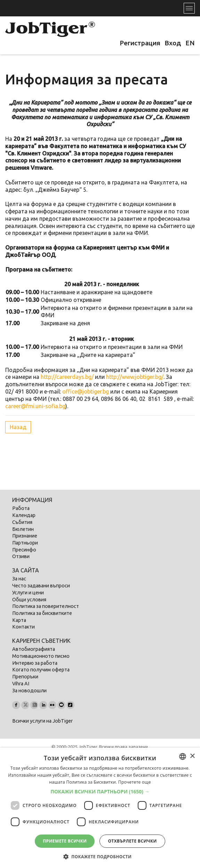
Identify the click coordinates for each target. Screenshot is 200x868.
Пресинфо (24, 550)
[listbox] (183, 756)
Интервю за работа (35, 663)
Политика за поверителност (46, 606)
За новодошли (29, 691)
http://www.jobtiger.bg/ (135, 377)
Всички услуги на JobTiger (42, 721)
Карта (19, 620)
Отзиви (21, 556)
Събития (22, 522)
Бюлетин (23, 529)
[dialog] (100, 808)
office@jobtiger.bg (86, 391)
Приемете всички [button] (65, 841)
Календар (24, 515)
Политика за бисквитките (42, 613)
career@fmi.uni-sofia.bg (35, 406)
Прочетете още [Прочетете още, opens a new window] (135, 782)
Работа (21, 508)
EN (190, 43)
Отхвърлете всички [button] (132, 841)
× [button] (192, 756)
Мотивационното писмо (41, 656)
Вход (173, 43)
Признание (25, 536)
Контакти (23, 627)
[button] (100, 792)
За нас (19, 579)
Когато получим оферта (41, 670)
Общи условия (29, 600)
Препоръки (25, 677)
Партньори (25, 543)
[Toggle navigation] (189, 8)
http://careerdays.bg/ (67, 377)
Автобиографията (34, 649)
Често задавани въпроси (41, 586)
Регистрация (140, 43)
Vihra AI (21, 684)
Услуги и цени (28, 593)
